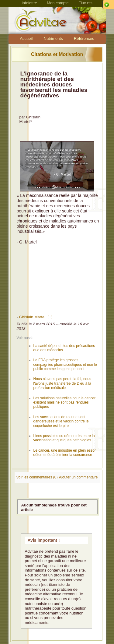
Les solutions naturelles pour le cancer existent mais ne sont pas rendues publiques (65, 402)
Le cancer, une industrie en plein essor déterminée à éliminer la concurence (65, 453)
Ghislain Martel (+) (36, 317)
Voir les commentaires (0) (37, 477)
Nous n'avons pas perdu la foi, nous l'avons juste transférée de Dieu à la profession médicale (62, 383)
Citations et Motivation (57, 54)
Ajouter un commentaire (78, 477)
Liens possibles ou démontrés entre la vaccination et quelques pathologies (64, 438)
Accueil (26, 38)
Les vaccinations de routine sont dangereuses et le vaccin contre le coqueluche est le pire (61, 421)
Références (84, 38)
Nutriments (53, 38)
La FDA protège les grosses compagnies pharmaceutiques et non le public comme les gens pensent (65, 364)
